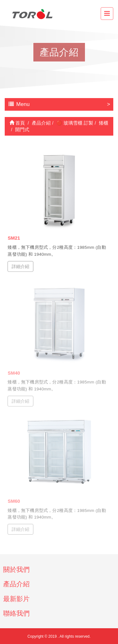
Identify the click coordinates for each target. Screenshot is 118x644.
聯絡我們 (16, 613)
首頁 (17, 123)
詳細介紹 (20, 266)
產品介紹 (16, 584)
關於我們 (16, 569)
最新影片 (16, 599)
